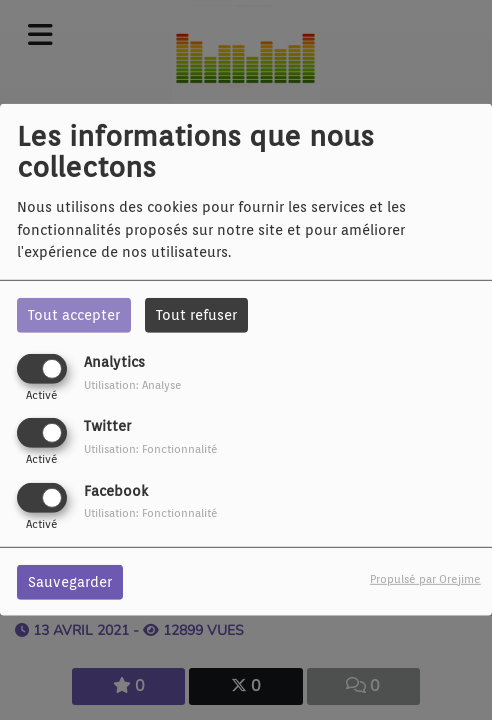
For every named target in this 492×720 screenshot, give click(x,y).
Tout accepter (74, 315)
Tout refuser (196, 315)
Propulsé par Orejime (425, 578)
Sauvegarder (70, 581)
